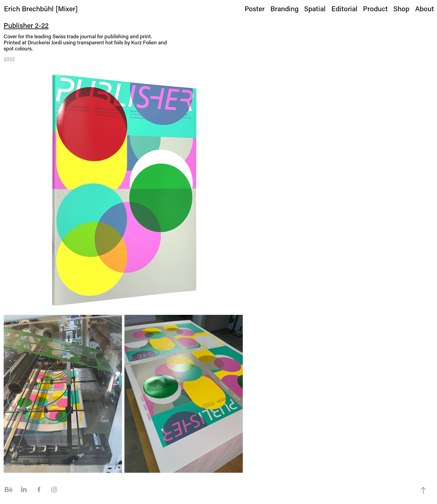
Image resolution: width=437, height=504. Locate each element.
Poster (255, 9)
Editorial (344, 9)
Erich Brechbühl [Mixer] (41, 9)
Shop (401, 9)
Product (375, 9)
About (425, 9)
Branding (285, 9)
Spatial (315, 9)
